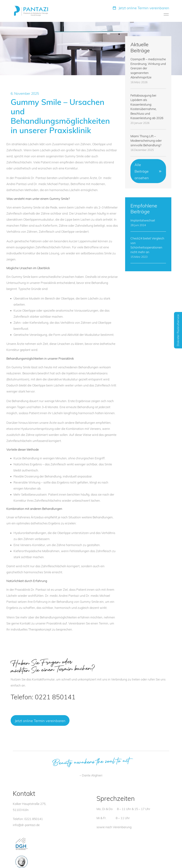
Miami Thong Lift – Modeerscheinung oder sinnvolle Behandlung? (146, 141)
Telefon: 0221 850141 (43, 697)
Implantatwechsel (143, 220)
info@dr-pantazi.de (26, 825)
